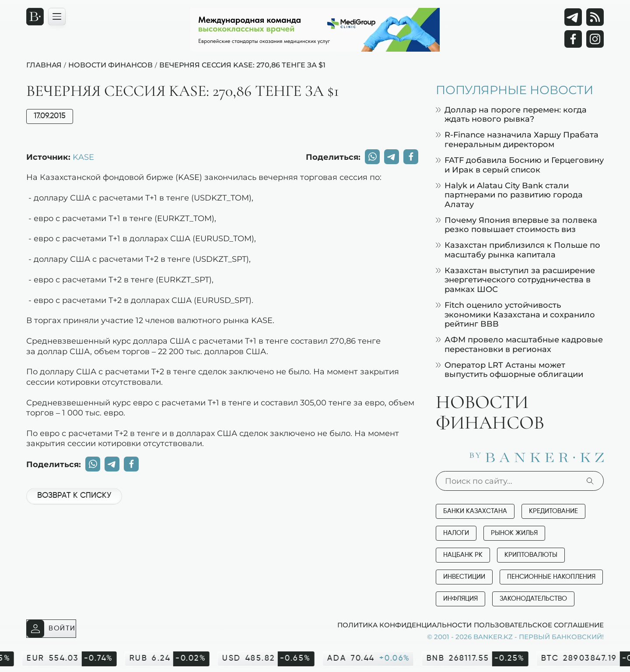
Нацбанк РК (463, 555)
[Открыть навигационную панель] (57, 17)
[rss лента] (595, 17)
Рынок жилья (514, 533)
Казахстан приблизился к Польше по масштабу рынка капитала (518, 250)
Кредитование (553, 511)
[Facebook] (573, 39)
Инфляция (460, 599)
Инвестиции (464, 577)
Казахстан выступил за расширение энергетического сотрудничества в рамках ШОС (515, 280)
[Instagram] (595, 39)
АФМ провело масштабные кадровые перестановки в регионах (519, 344)
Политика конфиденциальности (404, 625)
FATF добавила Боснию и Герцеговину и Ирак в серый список (520, 165)
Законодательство (533, 599)
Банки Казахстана (475, 511)
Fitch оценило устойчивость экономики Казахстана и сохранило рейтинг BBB (515, 314)
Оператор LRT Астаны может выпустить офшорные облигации (509, 370)
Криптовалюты (531, 555)
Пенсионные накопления (551, 577)
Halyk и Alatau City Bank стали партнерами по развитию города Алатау (509, 195)
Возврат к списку (74, 496)
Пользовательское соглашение (539, 625)
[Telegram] (573, 17)
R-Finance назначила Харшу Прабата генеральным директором (517, 139)
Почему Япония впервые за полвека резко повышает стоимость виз (516, 225)
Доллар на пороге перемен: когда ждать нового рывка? (511, 114)
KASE (83, 157)
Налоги (456, 533)
